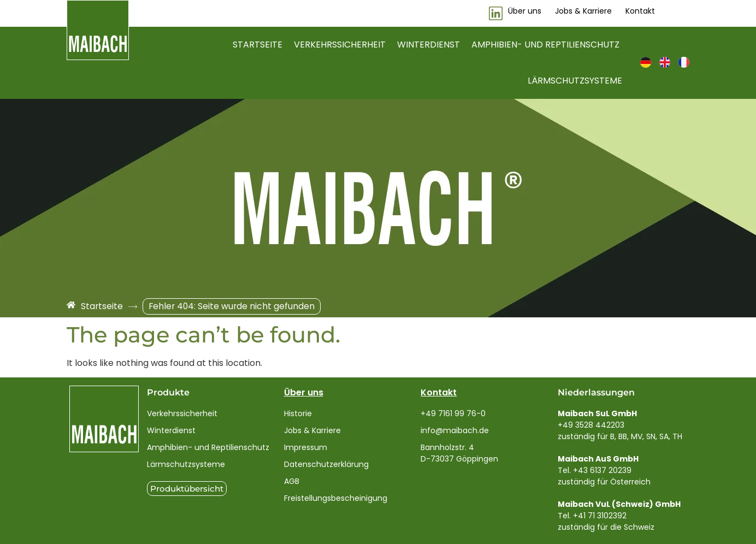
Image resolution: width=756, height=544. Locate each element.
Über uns (304, 392)
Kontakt (439, 392)
